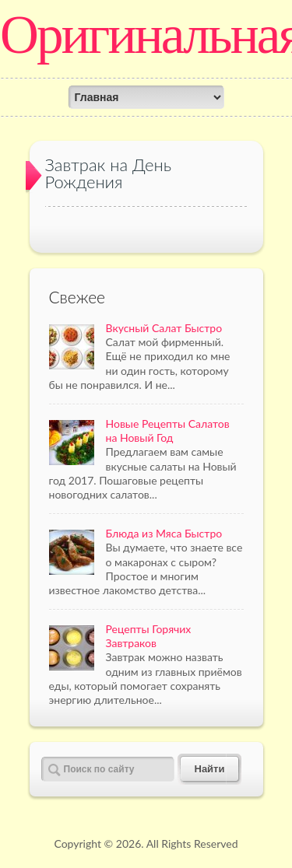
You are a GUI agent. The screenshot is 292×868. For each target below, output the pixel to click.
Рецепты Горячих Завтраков (149, 636)
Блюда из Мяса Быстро (164, 533)
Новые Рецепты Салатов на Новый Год (168, 430)
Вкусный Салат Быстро (164, 328)
